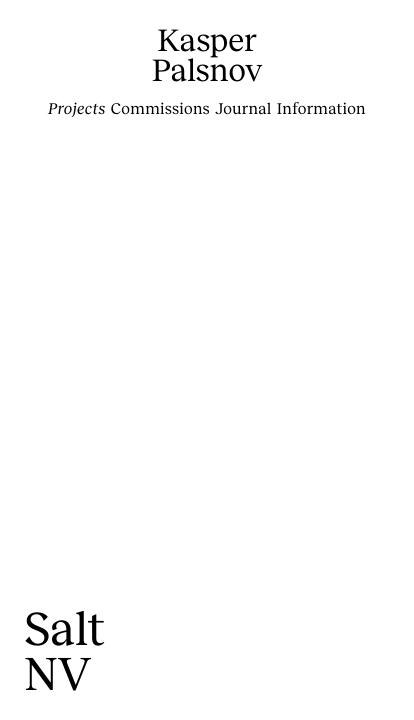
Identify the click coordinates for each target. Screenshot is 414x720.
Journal (243, 108)
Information (321, 108)
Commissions (160, 108)
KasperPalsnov (207, 54)
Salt (64, 627)
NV (57, 672)
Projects (77, 108)
